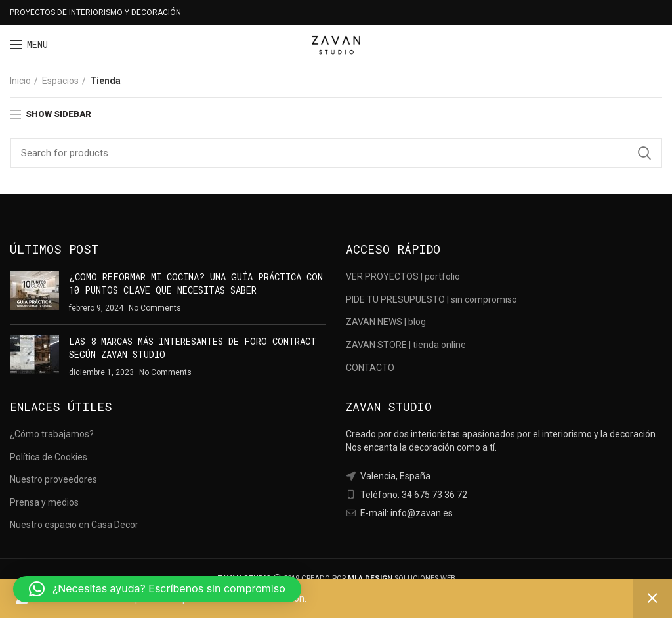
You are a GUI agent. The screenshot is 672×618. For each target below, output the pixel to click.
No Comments (155, 308)
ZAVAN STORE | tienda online (406, 345)
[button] (157, 589)
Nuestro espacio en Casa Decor (74, 525)
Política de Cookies (49, 457)
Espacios (60, 81)
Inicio (20, 81)
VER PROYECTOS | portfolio (403, 276)
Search (644, 153)
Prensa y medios (44, 502)
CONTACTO (370, 368)
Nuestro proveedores (53, 479)
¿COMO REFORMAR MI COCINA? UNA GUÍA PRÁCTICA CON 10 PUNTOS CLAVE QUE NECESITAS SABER (196, 283)
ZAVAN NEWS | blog (386, 322)
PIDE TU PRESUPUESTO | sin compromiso (431, 299)
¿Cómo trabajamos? (52, 434)
